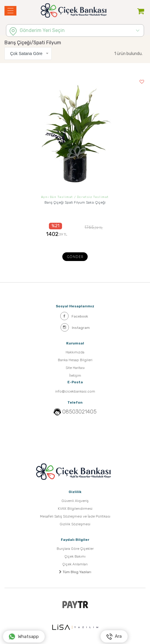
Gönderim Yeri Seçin (42, 30)
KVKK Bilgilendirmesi (75, 509)
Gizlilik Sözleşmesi (75, 524)
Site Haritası (75, 368)
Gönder (75, 257)
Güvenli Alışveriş (75, 501)
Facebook (74, 316)
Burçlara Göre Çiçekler (75, 549)
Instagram (75, 327)
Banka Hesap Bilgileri (75, 360)
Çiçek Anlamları (75, 564)
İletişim (75, 376)
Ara (114, 637)
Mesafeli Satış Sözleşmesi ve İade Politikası (75, 516)
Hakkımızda (75, 352)
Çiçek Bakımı (75, 556)
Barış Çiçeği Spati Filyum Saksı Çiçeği (75, 202)
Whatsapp (24, 637)
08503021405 (79, 412)
